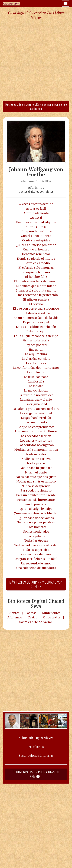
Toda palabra (36, 536)
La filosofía (36, 381)
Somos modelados (36, 531)
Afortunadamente (36, 213)
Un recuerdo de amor (36, 563)
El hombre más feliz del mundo (36, 281)
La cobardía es (36, 363)
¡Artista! (36, 217)
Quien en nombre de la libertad (36, 513)
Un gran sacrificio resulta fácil (36, 559)
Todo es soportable (36, 550)
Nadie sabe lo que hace (36, 468)
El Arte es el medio (36, 263)
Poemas (31, 613)
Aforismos (15, 617)
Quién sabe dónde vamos (36, 518)
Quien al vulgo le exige (36, 509)
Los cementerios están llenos (36, 431)
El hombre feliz (36, 276)
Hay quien (36, 349)
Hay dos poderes (36, 345)
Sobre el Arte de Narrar (36, 622)
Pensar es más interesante (36, 499)
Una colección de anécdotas (36, 568)
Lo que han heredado (36, 418)
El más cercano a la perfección (36, 295)
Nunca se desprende (36, 486)
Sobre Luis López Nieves (36, 738)
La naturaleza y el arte (36, 399)
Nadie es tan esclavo (36, 459)
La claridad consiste (36, 358)
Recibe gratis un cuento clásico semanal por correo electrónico (36, 107)
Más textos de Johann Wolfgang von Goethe (36, 584)
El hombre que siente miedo (36, 286)
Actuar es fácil (36, 208)
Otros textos (52, 617)
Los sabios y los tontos (36, 440)
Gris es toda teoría (36, 340)
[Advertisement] (36, 60)
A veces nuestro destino (36, 204)
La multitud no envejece (36, 395)
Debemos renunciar (36, 254)
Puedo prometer (36, 504)
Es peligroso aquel (36, 322)
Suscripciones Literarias (36, 755)
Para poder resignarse (36, 490)
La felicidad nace (36, 377)
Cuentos (14, 613)
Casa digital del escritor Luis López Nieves (36, 15)
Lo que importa (36, 422)
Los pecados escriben (36, 436)
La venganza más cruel (36, 413)
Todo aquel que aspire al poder (36, 545)
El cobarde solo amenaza (36, 267)
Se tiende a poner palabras (36, 522)
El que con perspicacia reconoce (36, 308)
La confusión (36, 372)
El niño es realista (36, 299)
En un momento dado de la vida (36, 318)
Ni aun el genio (36, 472)
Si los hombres (36, 527)
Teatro (32, 617)
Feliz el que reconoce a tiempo (36, 336)
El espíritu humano (36, 272)
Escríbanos (36, 747)
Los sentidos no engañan (36, 445)
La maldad (36, 386)
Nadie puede (36, 463)
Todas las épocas (36, 540)
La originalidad (36, 404)
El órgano (36, 304)
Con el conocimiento (36, 236)
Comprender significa (36, 231)
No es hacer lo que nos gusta (36, 477)
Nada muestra (36, 454)
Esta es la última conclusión (36, 327)
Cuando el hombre (36, 249)
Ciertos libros (36, 227)
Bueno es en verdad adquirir (36, 222)
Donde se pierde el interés (36, 258)
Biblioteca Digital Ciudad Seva (36, 603)
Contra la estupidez (36, 240)
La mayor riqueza (36, 390)
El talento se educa (36, 313)
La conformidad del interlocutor (36, 367)
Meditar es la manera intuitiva (36, 449)
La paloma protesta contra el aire (36, 409)
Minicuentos (51, 613)
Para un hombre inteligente (36, 495)
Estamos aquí (36, 331)
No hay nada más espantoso (36, 481)
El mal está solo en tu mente (36, 290)
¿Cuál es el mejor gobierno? (36, 245)
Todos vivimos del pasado (36, 554)
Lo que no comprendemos (36, 427)
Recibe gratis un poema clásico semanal (36, 774)
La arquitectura (36, 354)
